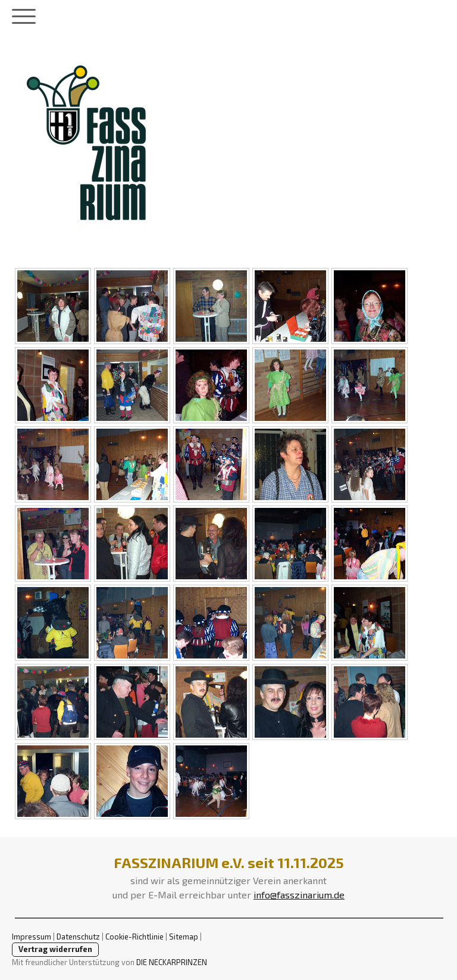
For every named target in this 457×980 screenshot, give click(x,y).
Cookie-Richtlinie (134, 937)
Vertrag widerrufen (55, 949)
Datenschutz (78, 937)
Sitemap (184, 937)
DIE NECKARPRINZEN (172, 962)
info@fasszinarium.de (299, 895)
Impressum (32, 937)
